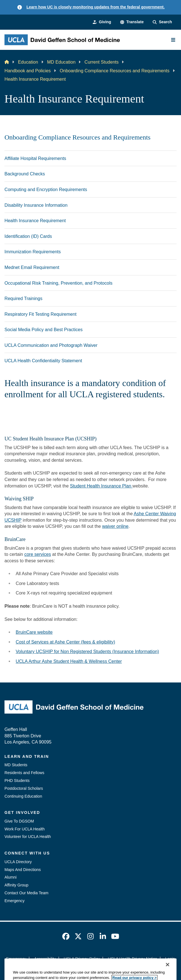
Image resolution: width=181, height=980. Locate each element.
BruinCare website (34, 632)
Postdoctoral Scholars (24, 788)
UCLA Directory (18, 862)
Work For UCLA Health (25, 829)
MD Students (16, 765)
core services (38, 554)
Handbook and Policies (28, 71)
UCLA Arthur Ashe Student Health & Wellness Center (69, 661)
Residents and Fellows (24, 773)
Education (28, 62)
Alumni (11, 877)
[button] (132, 22)
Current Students (102, 62)
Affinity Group (16, 885)
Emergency (14, 901)
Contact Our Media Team (26, 893)
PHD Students (17, 781)
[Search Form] (162, 22)
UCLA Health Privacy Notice (133, 959)
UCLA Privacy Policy (82, 959)
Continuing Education (23, 796)
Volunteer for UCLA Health (28, 837)
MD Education (61, 62)
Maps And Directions (23, 870)
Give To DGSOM (19, 821)
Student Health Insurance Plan (101, 486)
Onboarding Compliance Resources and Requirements (115, 71)
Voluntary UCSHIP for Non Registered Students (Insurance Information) (87, 651)
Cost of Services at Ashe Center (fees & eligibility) (65, 642)
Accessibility (45, 959)
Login (170, 959)
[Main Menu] (173, 40)
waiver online (115, 526)
